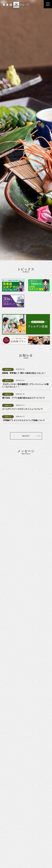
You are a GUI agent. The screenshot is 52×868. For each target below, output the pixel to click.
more (26, 436)
